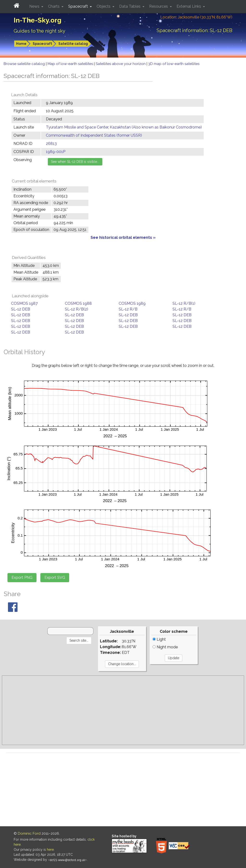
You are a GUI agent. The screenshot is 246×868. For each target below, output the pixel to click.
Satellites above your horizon (121, 64)
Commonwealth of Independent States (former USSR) (94, 135)
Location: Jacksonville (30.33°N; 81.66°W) (196, 17)
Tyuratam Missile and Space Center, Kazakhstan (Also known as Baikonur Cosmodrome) (124, 127)
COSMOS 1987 (24, 303)
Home (21, 44)
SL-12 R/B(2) (77, 309)
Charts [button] (54, 6)
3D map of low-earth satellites (174, 64)
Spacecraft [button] (79, 6)
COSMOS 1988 (78, 303)
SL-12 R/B (128, 309)
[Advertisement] (123, 710)
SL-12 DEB (21, 309)
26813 (51, 144)
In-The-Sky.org (38, 20)
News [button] (35, 6)
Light (159, 639)
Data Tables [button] (130, 6)
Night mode (165, 647)
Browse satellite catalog (25, 64)
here (50, 850)
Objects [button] (104, 6)
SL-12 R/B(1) (184, 303)
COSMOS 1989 (132, 303)
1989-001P (56, 152)
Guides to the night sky (40, 31)
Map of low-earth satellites (71, 64)
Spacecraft (42, 44)
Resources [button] (159, 6)
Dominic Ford (29, 833)
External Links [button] (189, 6)
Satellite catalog (73, 44)
